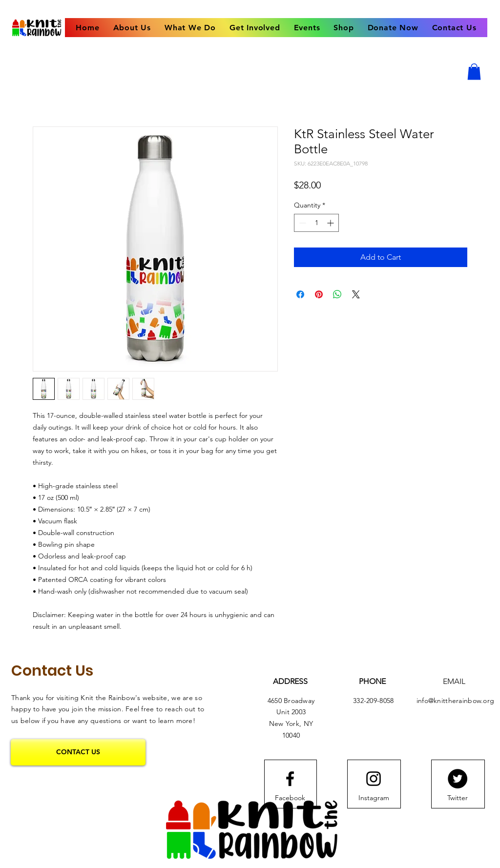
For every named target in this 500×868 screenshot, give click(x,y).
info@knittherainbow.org (455, 701)
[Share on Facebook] (300, 294)
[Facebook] (290, 798)
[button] (474, 72)
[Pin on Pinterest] (319, 294)
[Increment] (331, 223)
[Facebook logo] (290, 779)
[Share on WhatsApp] (337, 294)
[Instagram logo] (374, 779)
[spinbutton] (316, 223)
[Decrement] (302, 223)
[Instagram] (374, 798)
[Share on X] (356, 294)
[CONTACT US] (78, 752)
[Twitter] (458, 779)
